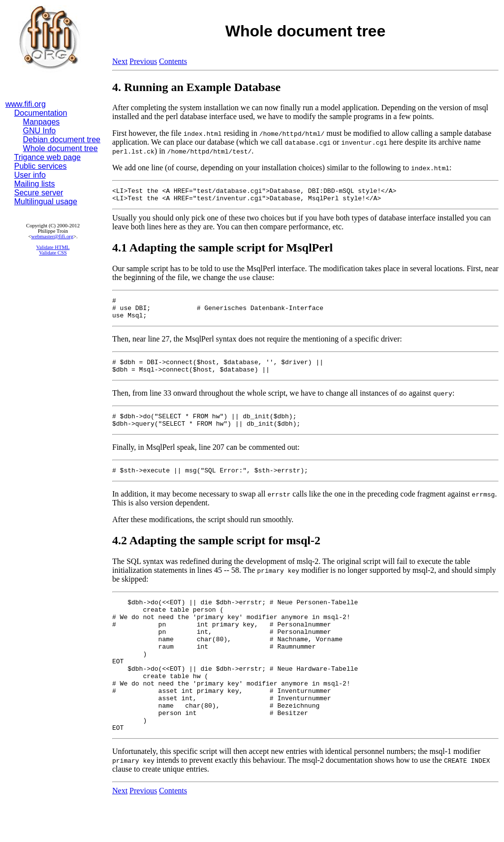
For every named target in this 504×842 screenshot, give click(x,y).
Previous (143, 61)
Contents (173, 61)
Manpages (42, 122)
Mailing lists (35, 184)
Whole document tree (61, 148)
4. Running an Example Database (196, 87)
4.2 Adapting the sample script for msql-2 (216, 555)
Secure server (39, 193)
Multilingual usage (46, 202)
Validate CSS (53, 253)
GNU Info (40, 131)
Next (120, 61)
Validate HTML (53, 247)
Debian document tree (62, 140)
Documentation (41, 113)
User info (30, 175)
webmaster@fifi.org (52, 236)
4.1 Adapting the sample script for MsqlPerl (222, 250)
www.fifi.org (26, 104)
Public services (41, 166)
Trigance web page (48, 157)
